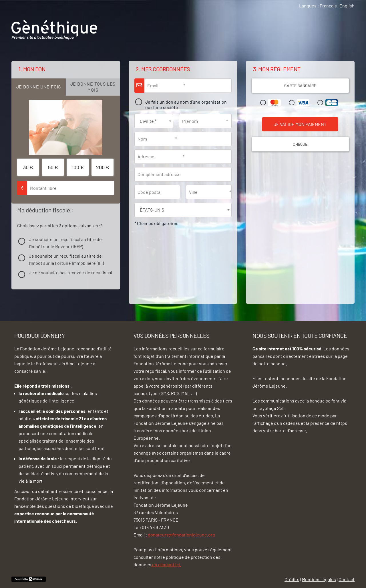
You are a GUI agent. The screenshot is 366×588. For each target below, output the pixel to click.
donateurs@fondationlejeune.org (181, 535)
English (347, 6)
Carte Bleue (329, 103)
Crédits (292, 579)
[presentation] (39, 87)
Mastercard (272, 103)
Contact (347, 579)
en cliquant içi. (166, 564)
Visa (300, 103)
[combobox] (154, 121)
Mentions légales (319, 579)
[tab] (39, 87)
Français (328, 6)
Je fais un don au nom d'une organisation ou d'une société (186, 105)
